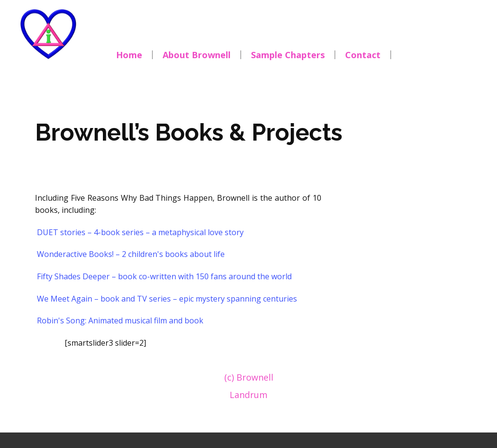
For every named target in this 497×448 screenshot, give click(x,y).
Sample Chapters (288, 55)
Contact (363, 55)
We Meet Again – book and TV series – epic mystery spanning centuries (167, 299)
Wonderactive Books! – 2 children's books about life (131, 254)
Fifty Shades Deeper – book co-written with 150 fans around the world (164, 276)
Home (129, 55)
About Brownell (197, 55)
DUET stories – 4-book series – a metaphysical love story (140, 232)
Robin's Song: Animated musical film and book (120, 320)
